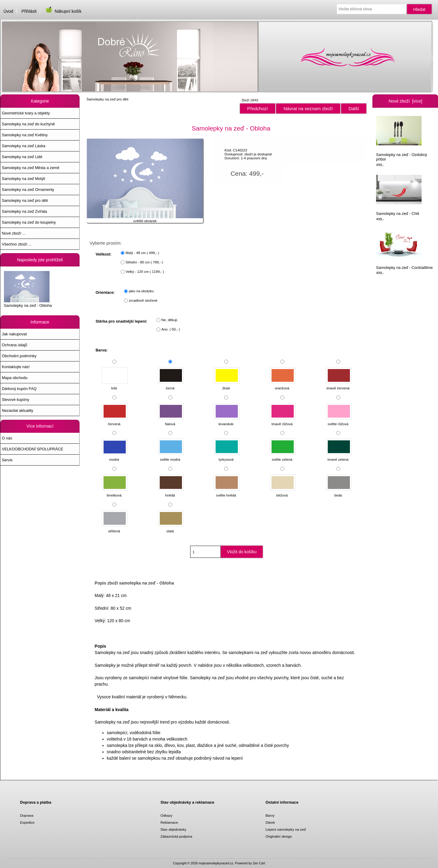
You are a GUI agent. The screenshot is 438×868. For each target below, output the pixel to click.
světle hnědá (227, 492)
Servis (7, 460)
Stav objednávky (173, 829)
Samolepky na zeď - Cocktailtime (404, 249)
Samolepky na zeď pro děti (108, 99)
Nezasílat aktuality (17, 410)
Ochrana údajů (15, 345)
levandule (227, 421)
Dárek (270, 822)
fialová (171, 421)
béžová (283, 492)
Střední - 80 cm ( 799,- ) (144, 262)
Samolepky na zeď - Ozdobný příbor (402, 139)
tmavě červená (339, 385)
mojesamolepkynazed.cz (216, 863)
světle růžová (339, 421)
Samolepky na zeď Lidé (22, 157)
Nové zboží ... (14, 233)
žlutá (227, 385)
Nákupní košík (63, 11)
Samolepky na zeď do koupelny (29, 222)
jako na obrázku (141, 291)
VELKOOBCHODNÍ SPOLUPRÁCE (33, 449)
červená (115, 421)
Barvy (270, 815)
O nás (7, 438)
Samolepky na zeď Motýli (23, 179)
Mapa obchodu (15, 378)
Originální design (279, 836)
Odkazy (166, 815)
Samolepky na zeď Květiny (25, 135)
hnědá (171, 492)
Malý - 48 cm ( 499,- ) (142, 253)
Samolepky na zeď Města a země (31, 168)
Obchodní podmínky (19, 356)
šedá (339, 492)
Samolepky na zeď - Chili (399, 195)
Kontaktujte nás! (16, 367)
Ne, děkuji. (170, 320)
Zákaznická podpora (176, 836)
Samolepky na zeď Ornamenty (28, 190)
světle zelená (283, 457)
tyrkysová (227, 457)
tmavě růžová (283, 421)
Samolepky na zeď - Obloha (28, 289)
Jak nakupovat (14, 334)
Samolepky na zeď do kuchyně (28, 124)
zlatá (171, 528)
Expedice (27, 822)
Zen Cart (259, 863)
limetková (115, 492)
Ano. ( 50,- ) (171, 329)
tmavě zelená (339, 457)
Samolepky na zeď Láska (24, 146)
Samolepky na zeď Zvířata (24, 211)
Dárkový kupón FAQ (19, 389)
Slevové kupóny (15, 400)
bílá (115, 385)
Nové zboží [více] (405, 101)
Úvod (8, 11)
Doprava (27, 815)
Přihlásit (29, 11)
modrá (115, 457)
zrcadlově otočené (143, 301)
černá (171, 385)
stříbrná (115, 528)
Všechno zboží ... (17, 244)
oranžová (283, 385)
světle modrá (171, 457)
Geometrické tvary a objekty (26, 113)
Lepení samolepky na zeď (286, 829)
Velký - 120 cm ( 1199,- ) (145, 272)
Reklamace (169, 822)
